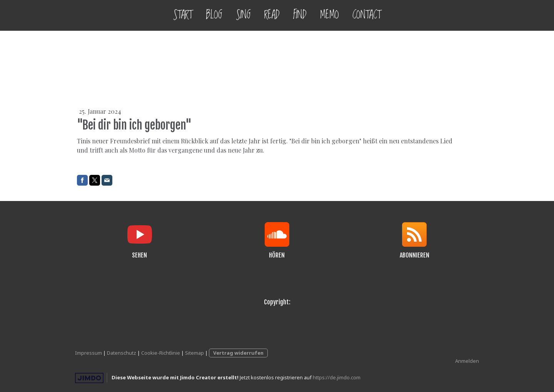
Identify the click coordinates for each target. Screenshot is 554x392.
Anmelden (467, 361)
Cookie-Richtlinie (161, 353)
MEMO (330, 15)
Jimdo (89, 378)
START (183, 15)
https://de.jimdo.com (337, 377)
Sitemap (194, 353)
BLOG (214, 15)
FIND (300, 15)
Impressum (88, 353)
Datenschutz (122, 353)
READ (272, 15)
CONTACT (367, 15)
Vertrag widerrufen (238, 353)
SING (243, 15)
